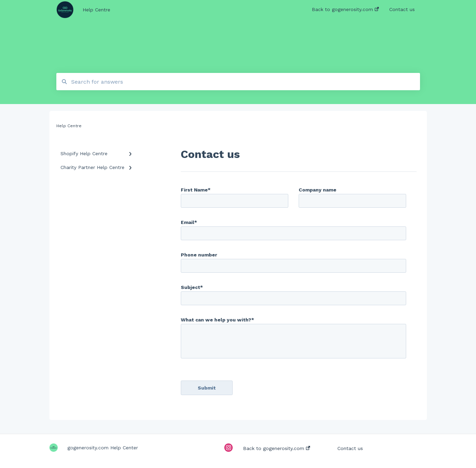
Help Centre (96, 10)
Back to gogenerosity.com (277, 448)
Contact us (350, 448)
